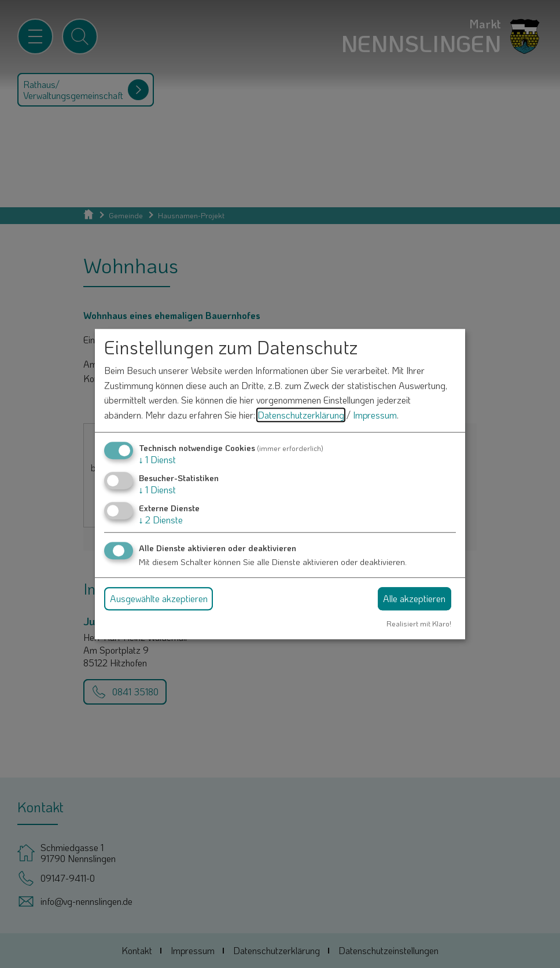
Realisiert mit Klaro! (419, 624)
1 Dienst (157, 459)
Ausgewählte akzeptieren (159, 598)
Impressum (375, 415)
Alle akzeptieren (414, 598)
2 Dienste (161, 520)
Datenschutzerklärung (301, 415)
